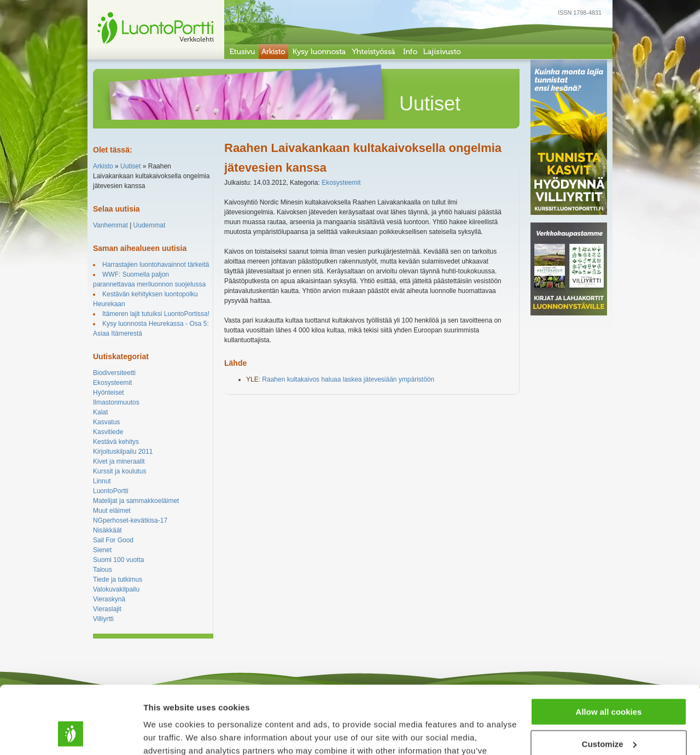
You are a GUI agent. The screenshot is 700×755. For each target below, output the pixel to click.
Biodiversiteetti (114, 373)
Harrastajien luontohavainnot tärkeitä (156, 265)
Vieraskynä (109, 599)
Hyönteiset (109, 393)
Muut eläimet (112, 511)
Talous (103, 570)
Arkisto (103, 166)
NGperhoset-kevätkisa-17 (130, 520)
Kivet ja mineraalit (119, 461)
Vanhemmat (110, 225)
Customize (609, 683)
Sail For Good (113, 540)
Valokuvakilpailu (116, 589)
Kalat (100, 412)
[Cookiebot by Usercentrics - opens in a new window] (71, 734)
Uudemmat (150, 225)
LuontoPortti (111, 491)
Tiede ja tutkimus (118, 580)
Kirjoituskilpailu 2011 (123, 452)
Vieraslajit (107, 609)
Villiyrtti (103, 619)
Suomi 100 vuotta (118, 560)
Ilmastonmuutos (116, 402)
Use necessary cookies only (609, 715)
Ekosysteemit (112, 383)
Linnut (102, 481)
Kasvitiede (108, 432)
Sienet (102, 550)
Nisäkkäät (107, 530)
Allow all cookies (609, 651)
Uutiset (130, 166)
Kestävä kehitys (116, 442)
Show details (169, 733)
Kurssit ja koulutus (119, 471)
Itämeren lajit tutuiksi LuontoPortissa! (156, 314)
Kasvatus (106, 422)
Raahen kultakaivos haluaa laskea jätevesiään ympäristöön (348, 379)
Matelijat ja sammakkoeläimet (136, 501)
